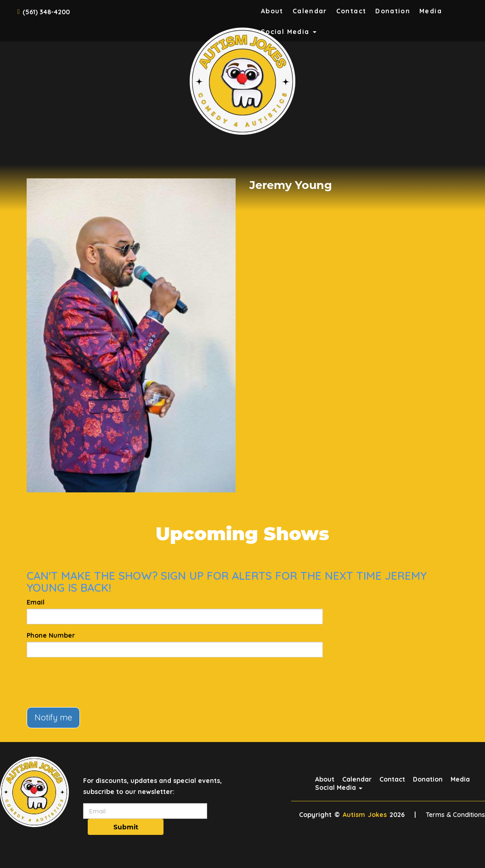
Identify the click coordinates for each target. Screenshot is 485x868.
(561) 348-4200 (46, 12)
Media (431, 11)
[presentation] (96, 682)
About (272, 11)
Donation (393, 11)
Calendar (310, 11)
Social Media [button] (339, 788)
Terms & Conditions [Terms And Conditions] (455, 815)
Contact (351, 11)
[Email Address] (145, 811)
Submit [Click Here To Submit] (126, 827)
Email (36, 602)
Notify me (53, 717)
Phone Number (51, 635)
